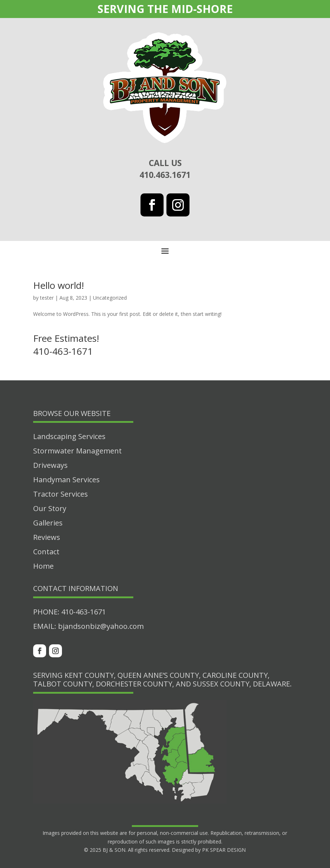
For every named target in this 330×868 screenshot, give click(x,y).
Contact (46, 552)
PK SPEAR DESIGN (224, 850)
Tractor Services (61, 494)
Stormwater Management (77, 451)
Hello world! (59, 285)
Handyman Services (66, 480)
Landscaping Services (69, 436)
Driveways (50, 465)
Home (43, 566)
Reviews (47, 537)
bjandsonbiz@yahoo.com (101, 626)
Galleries (48, 523)
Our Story (50, 508)
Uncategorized (110, 298)
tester (47, 298)
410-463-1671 (84, 612)
